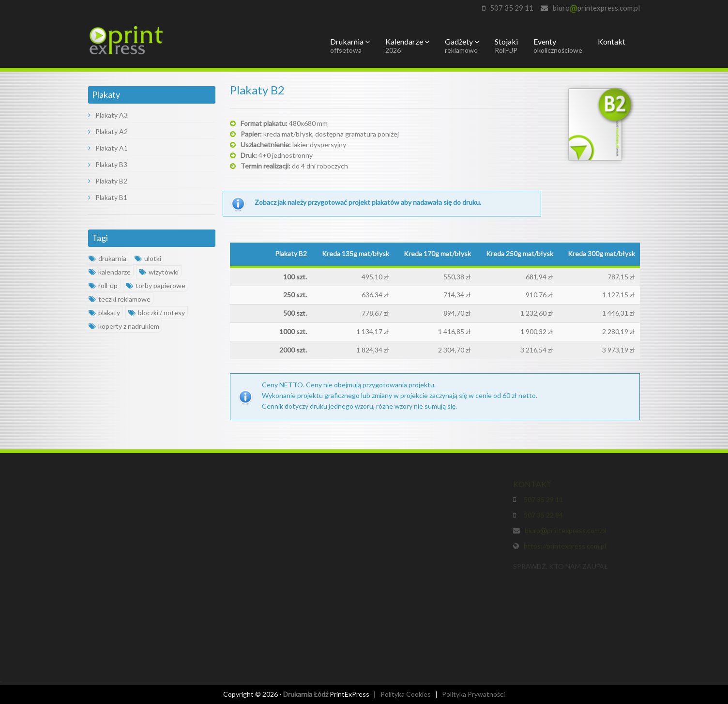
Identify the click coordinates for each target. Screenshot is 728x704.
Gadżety (462, 46)
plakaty (104, 313)
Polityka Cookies (406, 694)
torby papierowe (156, 285)
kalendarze (110, 272)
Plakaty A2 (108, 131)
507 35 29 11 (512, 8)
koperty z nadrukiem (124, 326)
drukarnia (107, 258)
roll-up (103, 285)
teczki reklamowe (120, 299)
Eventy (558, 46)
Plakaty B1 (108, 197)
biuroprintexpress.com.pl (596, 8)
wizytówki (159, 272)
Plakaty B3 (108, 164)
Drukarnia (350, 46)
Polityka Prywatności (473, 694)
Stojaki (506, 46)
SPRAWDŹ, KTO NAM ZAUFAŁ (561, 568)
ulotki (148, 258)
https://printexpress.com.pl (565, 547)
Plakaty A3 (108, 115)
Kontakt (612, 41)
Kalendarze (407, 46)
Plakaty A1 (108, 148)
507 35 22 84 (542, 516)
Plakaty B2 (108, 181)
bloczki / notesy (157, 313)
